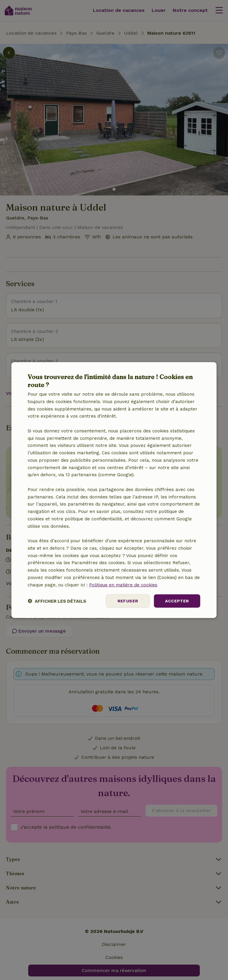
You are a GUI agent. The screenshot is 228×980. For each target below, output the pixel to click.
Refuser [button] (128, 601)
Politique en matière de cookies (123, 585)
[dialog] (114, 490)
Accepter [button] (177, 601)
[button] (57, 601)
